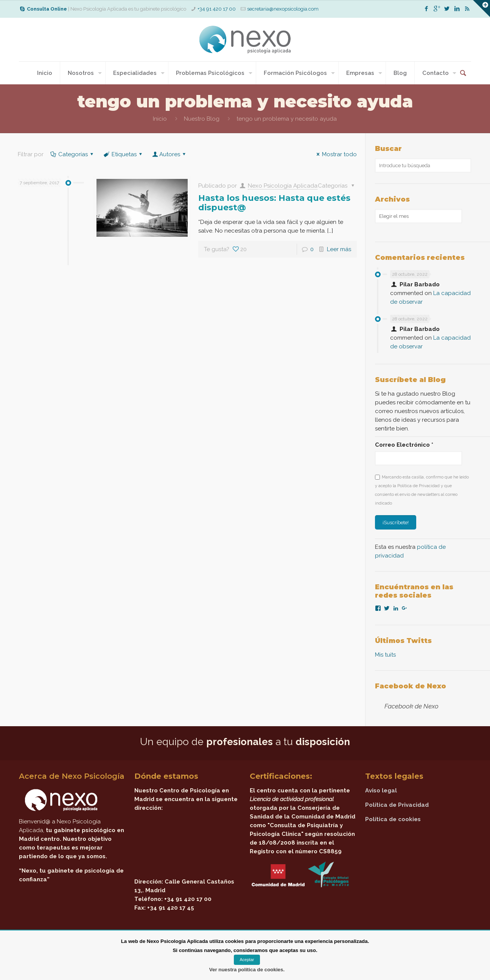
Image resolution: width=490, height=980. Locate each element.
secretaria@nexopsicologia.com (283, 9)
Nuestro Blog (202, 119)
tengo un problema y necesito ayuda (287, 119)
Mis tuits (385, 655)
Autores (170, 154)
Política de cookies (393, 819)
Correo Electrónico (404, 445)
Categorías (72, 154)
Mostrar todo (335, 154)
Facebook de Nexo (411, 686)
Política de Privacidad (397, 805)
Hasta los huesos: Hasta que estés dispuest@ (274, 203)
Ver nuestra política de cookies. (247, 970)
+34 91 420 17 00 (217, 9)
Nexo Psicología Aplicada (283, 186)
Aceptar (247, 960)
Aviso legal (381, 791)
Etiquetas (124, 154)
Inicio (160, 119)
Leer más (339, 249)
